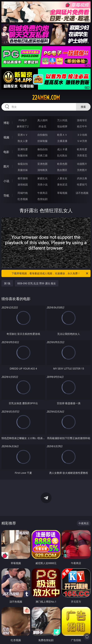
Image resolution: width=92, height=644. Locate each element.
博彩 (6, 123)
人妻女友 (62, 178)
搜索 (83, 107)
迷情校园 (23, 184)
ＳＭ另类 (82, 141)
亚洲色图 (42, 164)
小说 (6, 181)
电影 (6, 152)
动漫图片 (82, 164)
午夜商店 (42, 193)
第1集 (7, 283)
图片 (6, 166)
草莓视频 (62, 193)
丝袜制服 (42, 141)
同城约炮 (23, 193)
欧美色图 (62, 164)
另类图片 (82, 170)
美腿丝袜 (23, 170)
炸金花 (42, 126)
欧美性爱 (82, 149)
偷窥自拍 (23, 164)
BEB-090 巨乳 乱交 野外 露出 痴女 (37, 283)
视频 (6, 137)
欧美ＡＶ (62, 135)
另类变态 (82, 155)
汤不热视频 (82, 193)
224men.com (46, 98)
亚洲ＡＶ (23, 135)
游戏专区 (82, 120)
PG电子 (23, 120)
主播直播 (62, 141)
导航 (6, 195)
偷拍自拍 (42, 149)
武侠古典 (82, 178)
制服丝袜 (23, 155)
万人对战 (62, 120)
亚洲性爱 (23, 149)
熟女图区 (62, 170)
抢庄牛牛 (82, 126)
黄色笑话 (62, 184)
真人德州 (42, 120)
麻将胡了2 (23, 126)
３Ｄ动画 (82, 135)
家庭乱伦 (42, 178)
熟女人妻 (23, 141)
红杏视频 (23, 199)
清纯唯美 (42, 170)
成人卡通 (62, 149)
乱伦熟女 (62, 155)
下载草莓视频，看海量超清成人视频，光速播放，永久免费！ (50, 273)
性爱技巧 (82, 184)
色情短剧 (42, 199)
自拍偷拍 (42, 135)
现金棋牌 (62, 126)
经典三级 (42, 155)
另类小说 (42, 184)
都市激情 (23, 178)
